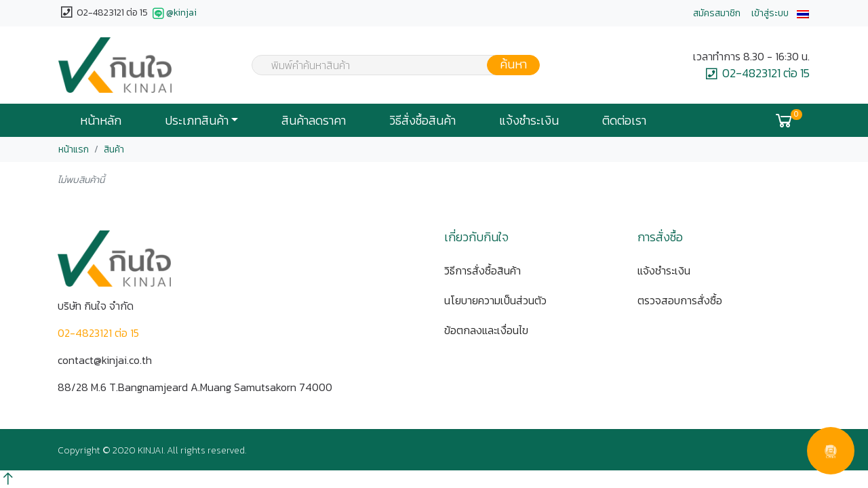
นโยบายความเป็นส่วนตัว (495, 300)
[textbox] (387, 66)
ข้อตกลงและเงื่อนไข (486, 330)
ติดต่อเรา (624, 121)
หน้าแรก (74, 149)
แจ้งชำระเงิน (529, 121)
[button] (803, 13)
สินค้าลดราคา (314, 121)
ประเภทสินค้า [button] (197, 121)
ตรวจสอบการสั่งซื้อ (680, 300)
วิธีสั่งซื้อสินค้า (422, 121)
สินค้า (114, 149)
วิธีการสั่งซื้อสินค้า (482, 270)
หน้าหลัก (101, 121)
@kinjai (173, 14)
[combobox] (387, 65)
